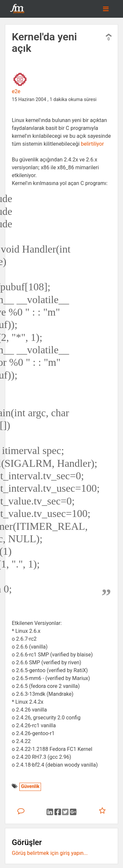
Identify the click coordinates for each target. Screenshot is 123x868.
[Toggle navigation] (106, 9)
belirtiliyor (92, 144)
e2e (16, 91)
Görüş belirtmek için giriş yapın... (50, 853)
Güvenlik (30, 786)
